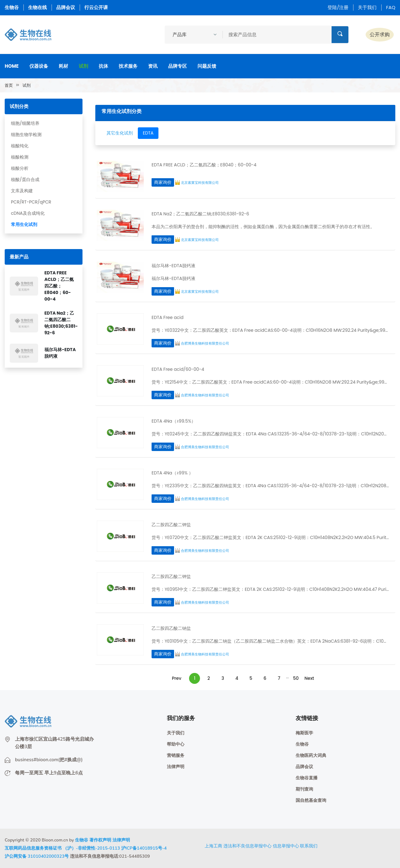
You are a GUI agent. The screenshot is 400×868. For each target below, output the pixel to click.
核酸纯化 (20, 146)
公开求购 (380, 34)
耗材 (63, 66)
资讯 (153, 66)
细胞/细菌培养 (25, 123)
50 (296, 678)
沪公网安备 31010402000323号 (37, 856)
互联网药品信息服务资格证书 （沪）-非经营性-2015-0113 (62, 848)
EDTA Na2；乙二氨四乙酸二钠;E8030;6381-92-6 (61, 323)
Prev (177, 678)
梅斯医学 (304, 733)
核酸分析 (20, 168)
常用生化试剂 (24, 224)
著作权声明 (100, 840)
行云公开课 (96, 7)
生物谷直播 (307, 778)
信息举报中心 (286, 846)
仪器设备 (39, 66)
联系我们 (309, 846)
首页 (9, 85)
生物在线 (37, 7)
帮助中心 (176, 744)
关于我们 (367, 7)
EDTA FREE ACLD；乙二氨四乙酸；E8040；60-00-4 (59, 286)
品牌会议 (66, 7)
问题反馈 (207, 66)
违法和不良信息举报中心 (247, 846)
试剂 (83, 66)
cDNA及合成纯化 (28, 213)
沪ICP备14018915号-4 (144, 848)
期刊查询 (304, 789)
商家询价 (163, 182)
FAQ (391, 7)
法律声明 (176, 767)
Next (309, 678)
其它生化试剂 (120, 133)
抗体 (103, 66)
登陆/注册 (338, 7)
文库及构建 (22, 191)
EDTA (148, 133)
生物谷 (12, 7)
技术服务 (128, 66)
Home (12, 66)
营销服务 (176, 755)
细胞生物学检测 (26, 135)
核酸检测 (20, 157)
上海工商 (213, 846)
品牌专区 (177, 66)
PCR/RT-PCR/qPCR (31, 202)
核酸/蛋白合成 (25, 179)
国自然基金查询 (311, 800)
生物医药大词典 (311, 755)
